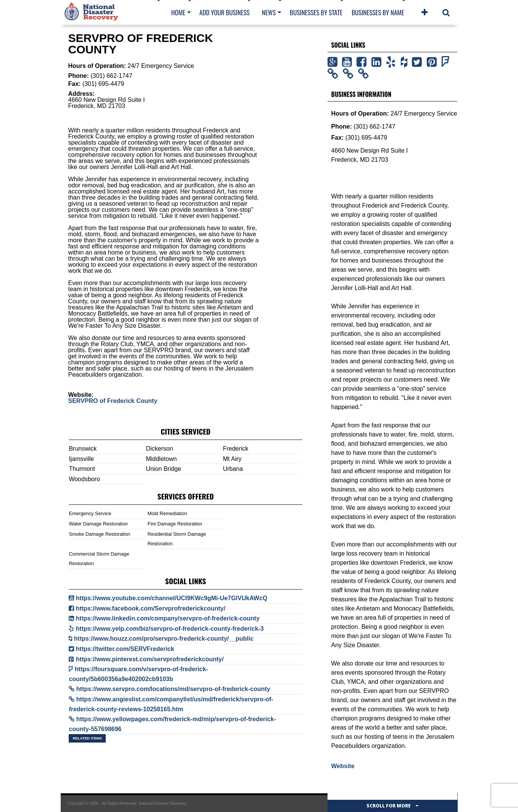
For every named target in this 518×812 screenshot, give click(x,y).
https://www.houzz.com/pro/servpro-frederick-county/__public (164, 639)
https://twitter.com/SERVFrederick (125, 649)
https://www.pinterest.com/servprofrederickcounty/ (150, 659)
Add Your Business (224, 12)
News (269, 12)
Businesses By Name (378, 12)
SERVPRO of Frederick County (113, 401)
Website (343, 766)
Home (178, 12)
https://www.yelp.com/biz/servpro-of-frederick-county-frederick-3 (170, 629)
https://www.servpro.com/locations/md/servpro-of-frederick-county (173, 689)
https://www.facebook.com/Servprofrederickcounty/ (151, 608)
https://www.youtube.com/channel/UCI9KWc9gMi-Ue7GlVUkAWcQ (172, 598)
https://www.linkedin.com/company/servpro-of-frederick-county (168, 618)
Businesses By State (316, 12)
